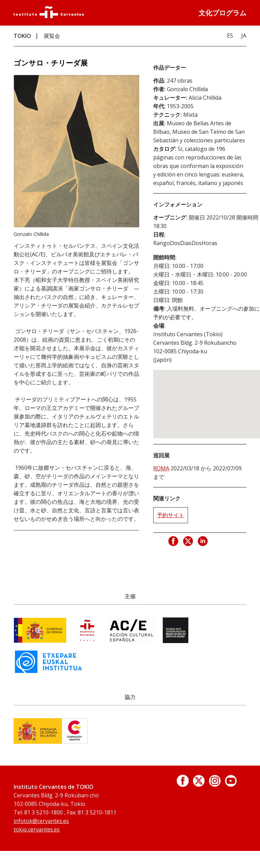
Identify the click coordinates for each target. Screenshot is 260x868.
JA (244, 35)
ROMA (161, 468)
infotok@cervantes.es (41, 821)
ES (230, 35)
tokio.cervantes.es (37, 829)
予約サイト (171, 515)
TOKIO (22, 36)
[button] (213, 398)
